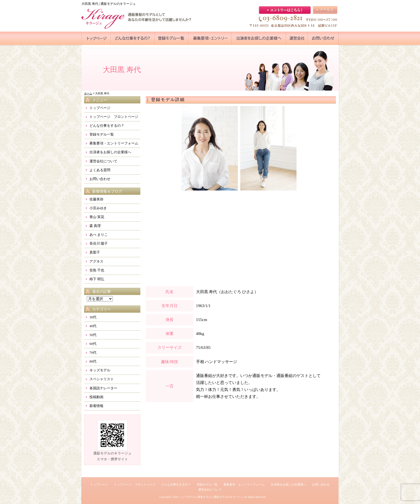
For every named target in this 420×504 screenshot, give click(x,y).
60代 (93, 344)
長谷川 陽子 (99, 243)
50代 (93, 335)
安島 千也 (97, 270)
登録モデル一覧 (102, 134)
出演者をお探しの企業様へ (110, 152)
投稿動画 (96, 397)
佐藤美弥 (96, 199)
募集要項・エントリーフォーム (114, 143)
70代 (93, 352)
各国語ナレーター (103, 388)
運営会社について (103, 161)
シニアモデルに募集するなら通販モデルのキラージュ (211, 497)
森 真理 (95, 226)
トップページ (100, 108)
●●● (96, 38)
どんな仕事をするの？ (107, 126)
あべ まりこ (99, 235)
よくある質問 (100, 170)
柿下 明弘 (97, 279)
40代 (93, 326)
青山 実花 (97, 217)
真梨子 (95, 252)
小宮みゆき (98, 208)
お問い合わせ (100, 179)
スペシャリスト (102, 379)
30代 (93, 317)
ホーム (88, 93)
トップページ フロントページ (114, 117)
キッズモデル (100, 370)
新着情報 (96, 406)
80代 (93, 361)
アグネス (96, 261)
